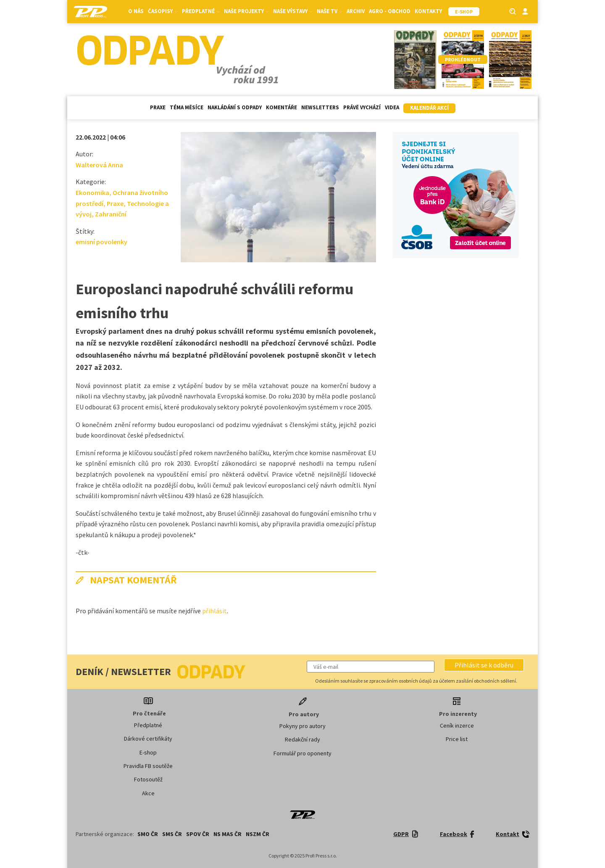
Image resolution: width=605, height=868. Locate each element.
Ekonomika (92, 193)
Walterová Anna (99, 165)
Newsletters (320, 107)
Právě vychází (362, 107)
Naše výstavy (293, 11)
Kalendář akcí (429, 108)
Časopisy (163, 11)
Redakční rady (302, 739)
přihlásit (214, 611)
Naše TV (330, 11)
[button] (484, 665)
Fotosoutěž (148, 779)
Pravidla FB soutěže (148, 766)
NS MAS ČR (228, 834)
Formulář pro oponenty (302, 753)
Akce (148, 793)
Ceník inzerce (457, 726)
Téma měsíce (187, 107)
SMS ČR (172, 834)
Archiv (356, 11)
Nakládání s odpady (235, 107)
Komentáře (281, 107)
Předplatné (201, 11)
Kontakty (428, 11)
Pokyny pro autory (302, 726)
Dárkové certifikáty (148, 739)
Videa (392, 107)
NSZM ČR (258, 834)
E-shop (148, 752)
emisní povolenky (101, 242)
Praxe (158, 107)
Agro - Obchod (390, 11)
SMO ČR (148, 834)
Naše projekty (246, 11)
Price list (457, 739)
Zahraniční (111, 214)
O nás (136, 11)
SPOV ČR (198, 834)
